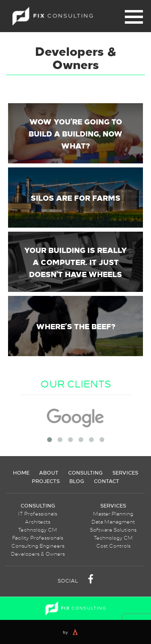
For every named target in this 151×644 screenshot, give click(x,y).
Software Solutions (113, 530)
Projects (46, 481)
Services (125, 472)
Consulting (85, 472)
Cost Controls (113, 546)
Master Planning (113, 514)
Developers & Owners (38, 554)
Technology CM (38, 530)
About (49, 472)
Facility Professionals (38, 538)
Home (21, 472)
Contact (107, 481)
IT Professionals (38, 514)
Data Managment (113, 522)
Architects (38, 522)
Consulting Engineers (38, 546)
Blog (77, 481)
